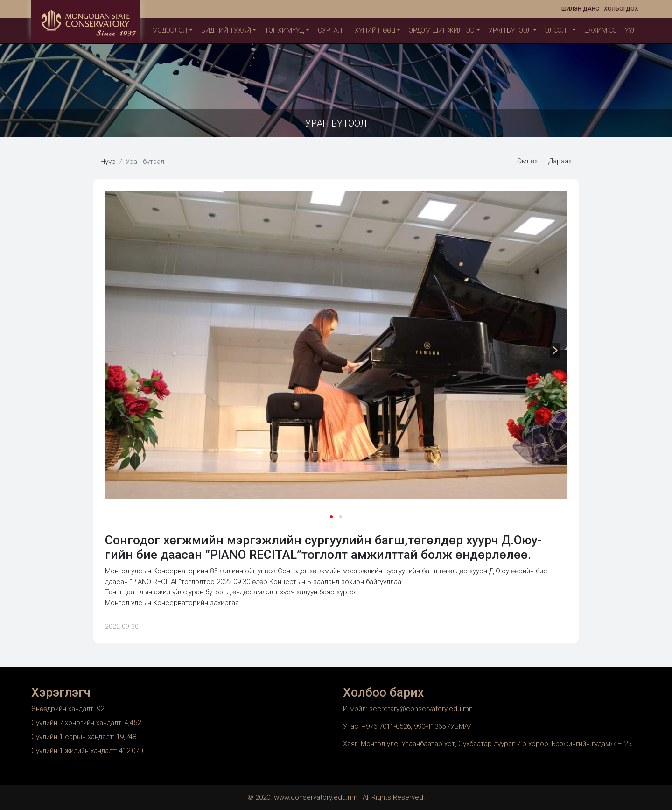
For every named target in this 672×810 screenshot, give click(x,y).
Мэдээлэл (170, 30)
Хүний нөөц (375, 30)
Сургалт (332, 30)
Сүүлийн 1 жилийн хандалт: (75, 751)
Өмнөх (527, 161)
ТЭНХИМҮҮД (284, 30)
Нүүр (108, 162)
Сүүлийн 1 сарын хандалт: (74, 737)
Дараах (560, 161)
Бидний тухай (226, 30)
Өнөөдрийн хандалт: (64, 709)
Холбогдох (621, 9)
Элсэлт (558, 30)
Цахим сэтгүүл (610, 30)
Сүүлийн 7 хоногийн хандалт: (78, 723)
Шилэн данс (580, 9)
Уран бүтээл (510, 30)
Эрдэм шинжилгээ (442, 30)
